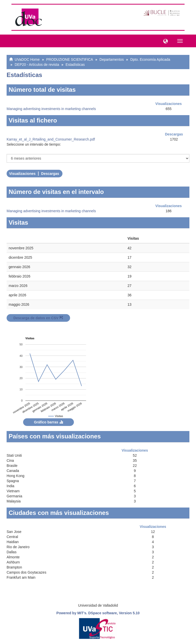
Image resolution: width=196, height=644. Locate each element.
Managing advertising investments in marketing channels (51, 109)
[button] (164, 41)
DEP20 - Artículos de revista (37, 65)
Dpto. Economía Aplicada (150, 59)
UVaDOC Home (27, 59)
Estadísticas (75, 65)
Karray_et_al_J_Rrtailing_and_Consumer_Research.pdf (51, 139)
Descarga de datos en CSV (38, 318)
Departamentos (112, 59)
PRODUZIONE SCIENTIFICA (70, 59)
